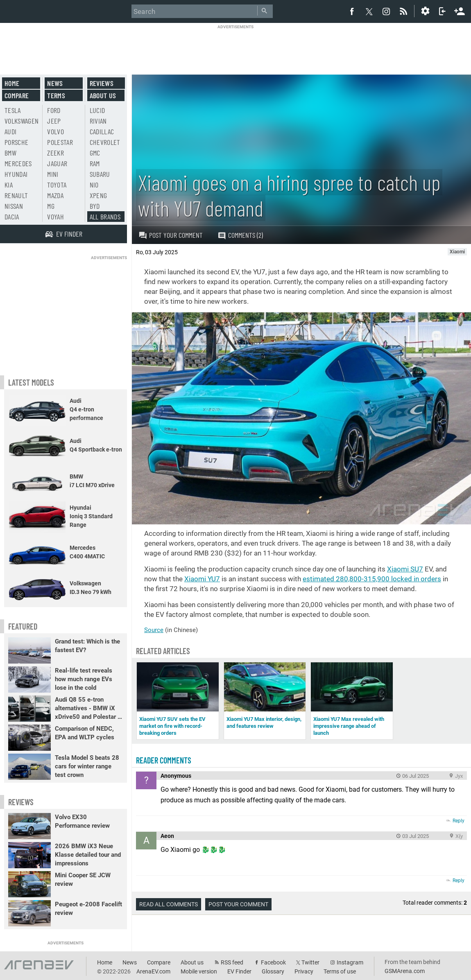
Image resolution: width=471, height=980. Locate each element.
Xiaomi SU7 (405, 569)
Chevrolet (105, 142)
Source (154, 630)
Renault (16, 195)
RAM (95, 163)
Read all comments (169, 904)
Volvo (55, 131)
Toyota (57, 185)
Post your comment (171, 235)
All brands (105, 217)
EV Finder (239, 971)
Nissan (14, 206)
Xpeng (99, 195)
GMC (95, 153)
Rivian (98, 121)
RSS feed (232, 962)
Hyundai (16, 174)
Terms (56, 95)
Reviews (102, 83)
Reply (459, 821)
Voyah (55, 217)
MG (51, 206)
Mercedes (18, 163)
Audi (10, 131)
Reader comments (164, 760)
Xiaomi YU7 (202, 579)
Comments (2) (240, 235)
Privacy (304, 971)
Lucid (97, 110)
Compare (17, 95)
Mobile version (199, 971)
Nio (94, 185)
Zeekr (55, 153)
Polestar (60, 142)
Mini (53, 174)
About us (103, 95)
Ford (54, 110)
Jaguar (57, 163)
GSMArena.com (405, 971)
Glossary (273, 971)
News (55, 83)
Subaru (100, 174)
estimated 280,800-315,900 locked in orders (372, 579)
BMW (10, 153)
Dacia (12, 217)
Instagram (350, 962)
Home (12, 83)
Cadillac (102, 131)
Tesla (13, 110)
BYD (95, 206)
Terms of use (340, 971)
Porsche (16, 142)
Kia (9, 185)
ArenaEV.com (153, 971)
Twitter (310, 962)
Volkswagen (22, 121)
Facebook (273, 962)
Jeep (54, 121)
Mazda (55, 195)
